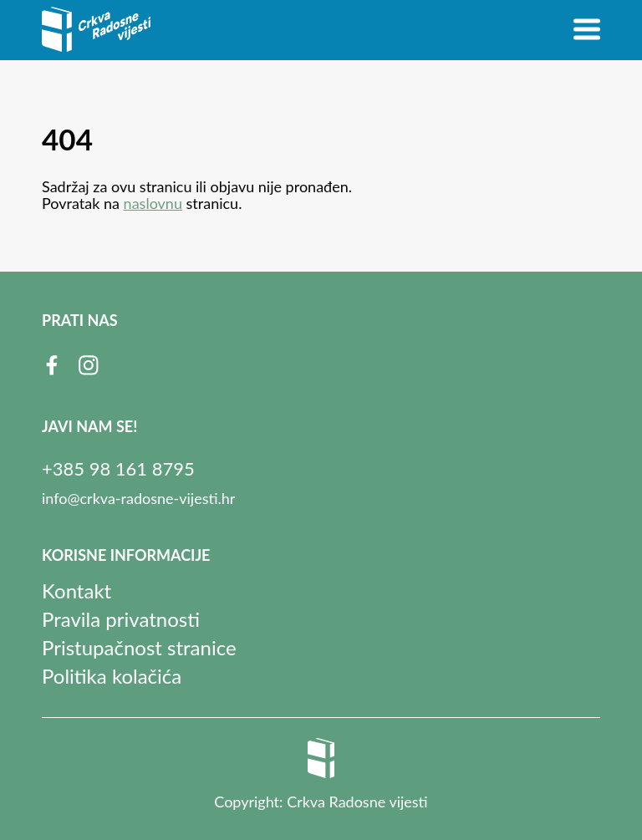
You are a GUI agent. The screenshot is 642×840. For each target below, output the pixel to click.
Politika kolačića (112, 676)
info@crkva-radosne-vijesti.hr (138, 498)
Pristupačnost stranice (139, 647)
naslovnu (153, 203)
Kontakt (76, 591)
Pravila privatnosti (121, 619)
